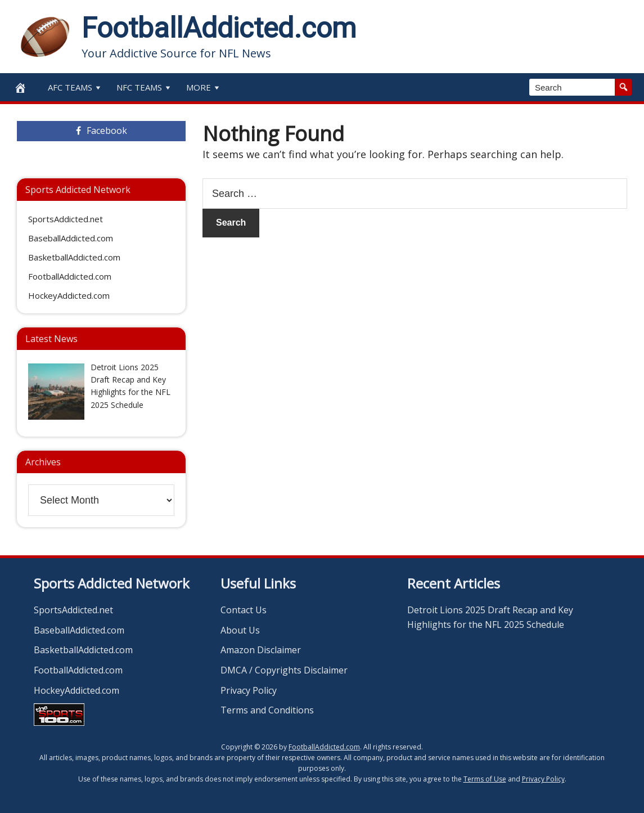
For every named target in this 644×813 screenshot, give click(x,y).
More (204, 87)
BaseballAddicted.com (71, 238)
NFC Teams (145, 87)
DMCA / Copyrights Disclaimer (284, 670)
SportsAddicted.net (66, 219)
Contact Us (244, 610)
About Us (240, 630)
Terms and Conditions (267, 710)
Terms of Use (485, 779)
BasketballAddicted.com (74, 257)
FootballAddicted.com (219, 28)
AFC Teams (75, 87)
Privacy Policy (249, 690)
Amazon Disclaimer (261, 650)
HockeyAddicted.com (69, 295)
